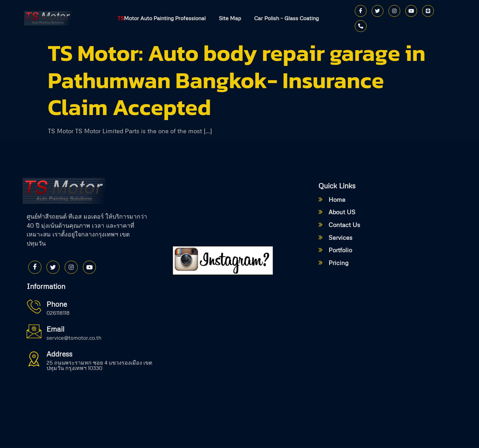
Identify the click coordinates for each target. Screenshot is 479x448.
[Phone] (361, 26)
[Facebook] (361, 11)
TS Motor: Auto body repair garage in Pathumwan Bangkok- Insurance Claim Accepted (237, 80)
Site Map (230, 18)
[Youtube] (411, 11)
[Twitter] (378, 11)
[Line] (428, 11)
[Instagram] (394, 11)
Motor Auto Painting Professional (161, 18)
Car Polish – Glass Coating (287, 18)
